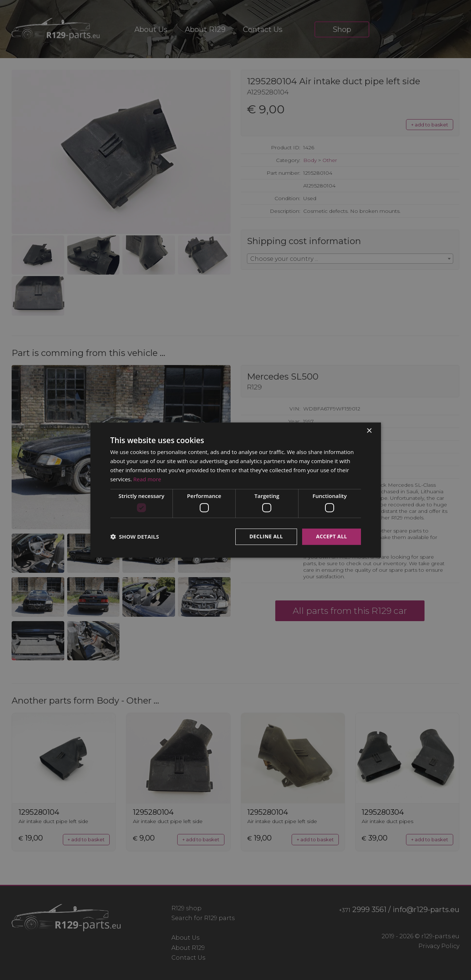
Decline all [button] (266, 536)
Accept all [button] (331, 536)
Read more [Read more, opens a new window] (147, 479)
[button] (135, 536)
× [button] (369, 431)
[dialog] (235, 490)
